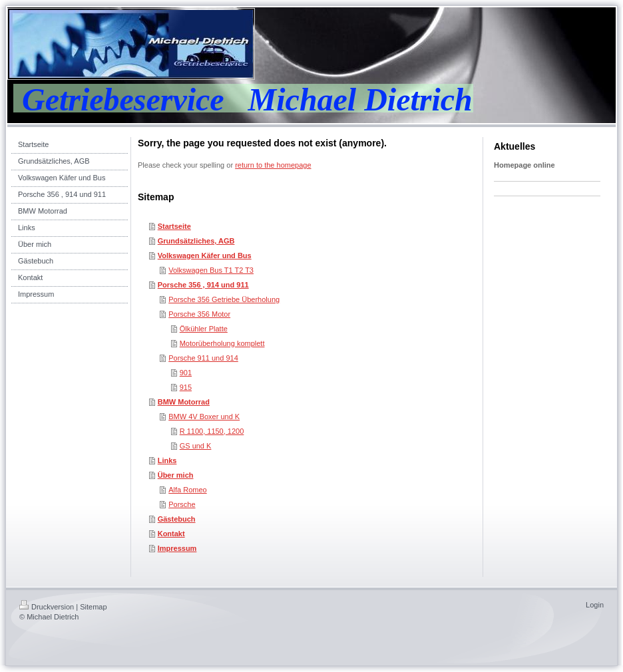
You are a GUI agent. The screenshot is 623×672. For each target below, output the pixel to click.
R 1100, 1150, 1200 (212, 431)
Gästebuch (177, 519)
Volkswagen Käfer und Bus (205, 255)
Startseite (174, 226)
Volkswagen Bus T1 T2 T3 (211, 270)
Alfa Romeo (187, 490)
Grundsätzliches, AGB (196, 241)
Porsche (182, 504)
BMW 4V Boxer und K (204, 417)
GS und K (196, 446)
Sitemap (93, 607)
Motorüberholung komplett (222, 343)
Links (167, 460)
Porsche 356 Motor (199, 314)
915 (186, 387)
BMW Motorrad (184, 402)
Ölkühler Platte (204, 329)
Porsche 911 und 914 (203, 358)
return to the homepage (273, 165)
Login (595, 605)
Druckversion (47, 607)
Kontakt (171, 534)
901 (186, 373)
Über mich (176, 475)
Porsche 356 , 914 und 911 (203, 285)
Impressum (177, 548)
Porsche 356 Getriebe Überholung (224, 299)
